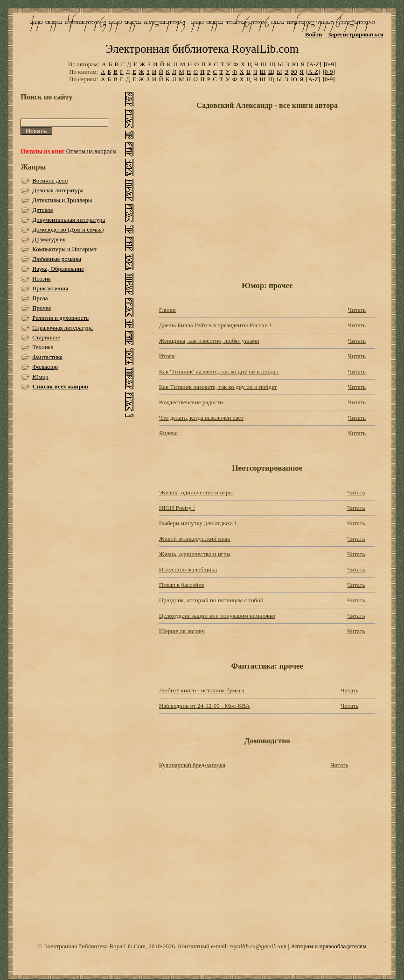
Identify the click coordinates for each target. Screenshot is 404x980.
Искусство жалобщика (188, 569)
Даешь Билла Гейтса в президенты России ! (215, 325)
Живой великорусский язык (195, 539)
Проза (40, 298)
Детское (43, 210)
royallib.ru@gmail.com (258, 946)
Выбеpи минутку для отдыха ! (198, 523)
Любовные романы (57, 259)
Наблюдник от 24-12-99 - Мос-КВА (205, 706)
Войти (314, 34)
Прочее (42, 308)
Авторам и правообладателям (328, 946)
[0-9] (330, 64)
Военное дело (50, 180)
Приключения (50, 288)
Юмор (40, 377)
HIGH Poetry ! (177, 508)
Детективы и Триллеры (62, 200)
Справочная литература (63, 328)
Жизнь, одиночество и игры (195, 554)
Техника (43, 347)
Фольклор (45, 367)
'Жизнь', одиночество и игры (196, 492)
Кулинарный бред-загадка (192, 765)
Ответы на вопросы (91, 151)
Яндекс (168, 433)
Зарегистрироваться (355, 34)
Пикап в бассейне (182, 585)
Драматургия (49, 239)
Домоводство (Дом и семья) (68, 229)
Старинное (46, 337)
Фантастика (47, 357)
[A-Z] (314, 64)
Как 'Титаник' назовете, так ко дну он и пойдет (219, 371)
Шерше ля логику (182, 631)
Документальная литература (69, 220)
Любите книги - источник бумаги (202, 690)
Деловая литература (58, 190)
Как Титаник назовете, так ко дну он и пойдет (218, 387)
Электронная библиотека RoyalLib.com (202, 49)
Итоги (167, 356)
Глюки (167, 310)
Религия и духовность (60, 318)
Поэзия (42, 278)
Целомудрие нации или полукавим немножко (217, 616)
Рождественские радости (191, 402)
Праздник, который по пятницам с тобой (211, 600)
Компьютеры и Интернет (64, 249)
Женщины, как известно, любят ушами (209, 341)
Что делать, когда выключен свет (201, 418)
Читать (357, 310)
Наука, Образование (58, 269)
